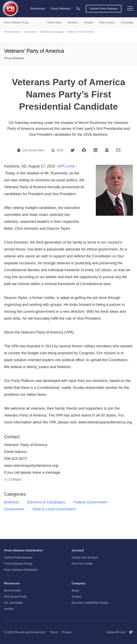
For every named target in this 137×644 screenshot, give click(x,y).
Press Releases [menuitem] (61, 9)
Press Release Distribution (21, 570)
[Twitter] (73, 150)
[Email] (118, 150)
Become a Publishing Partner (90, 603)
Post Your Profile (82, 564)
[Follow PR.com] (129, 632)
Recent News (13, 590)
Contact (13, 479)
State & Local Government (54, 509)
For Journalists (13, 603)
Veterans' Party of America (81, 32)
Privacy (67, 632)
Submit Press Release (104, 9)
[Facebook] (84, 150)
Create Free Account (85, 558)
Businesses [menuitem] (38, 9)
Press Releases (12, 32)
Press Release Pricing (18, 564)
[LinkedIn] (95, 150)
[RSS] (54, 150)
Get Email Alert (33, 150)
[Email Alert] (19, 150)
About (75, 590)
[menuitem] (78, 9)
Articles (9, 609)
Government (30, 32)
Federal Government (90, 502)
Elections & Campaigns (52, 32)
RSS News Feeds (15, 597)
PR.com (66, 166)
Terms (54, 632)
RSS (60, 150)
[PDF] (107, 150)
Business (12, 502)
